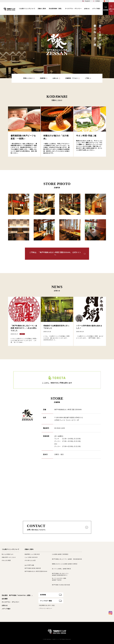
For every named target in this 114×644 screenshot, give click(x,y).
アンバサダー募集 (46, 601)
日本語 (98, 1)
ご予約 (87, 78)
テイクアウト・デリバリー (11, 602)
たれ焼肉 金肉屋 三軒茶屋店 (60, 554)
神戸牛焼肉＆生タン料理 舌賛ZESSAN (36, 571)
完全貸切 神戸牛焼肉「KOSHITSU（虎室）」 (17, 595)
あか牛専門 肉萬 (29, 565)
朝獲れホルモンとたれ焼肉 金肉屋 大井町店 (65, 564)
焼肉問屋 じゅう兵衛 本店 (32, 554)
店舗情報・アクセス (72, 78)
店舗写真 (43, 78)
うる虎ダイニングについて (11, 549)
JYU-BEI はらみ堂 (30, 560)
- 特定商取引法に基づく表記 (47, 605)
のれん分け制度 (6, 560)
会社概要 (5, 599)
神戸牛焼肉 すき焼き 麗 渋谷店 (61, 585)
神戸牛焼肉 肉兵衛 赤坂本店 (33, 568)
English (87, 1)
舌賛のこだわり (28, 78)
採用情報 (43, 595)
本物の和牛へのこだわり (9, 557)
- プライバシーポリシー (45, 608)
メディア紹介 (6, 609)
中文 (108, 1)
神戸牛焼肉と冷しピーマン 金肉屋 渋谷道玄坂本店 (67, 559)
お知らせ (55, 78)
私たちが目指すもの (8, 554)
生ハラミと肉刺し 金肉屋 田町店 (61, 569)
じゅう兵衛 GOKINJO (31, 557)
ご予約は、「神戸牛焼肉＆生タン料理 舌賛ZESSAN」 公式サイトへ (55, 254)
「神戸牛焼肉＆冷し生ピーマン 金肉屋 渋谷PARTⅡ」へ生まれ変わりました (24, 328)
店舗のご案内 (29, 549)
